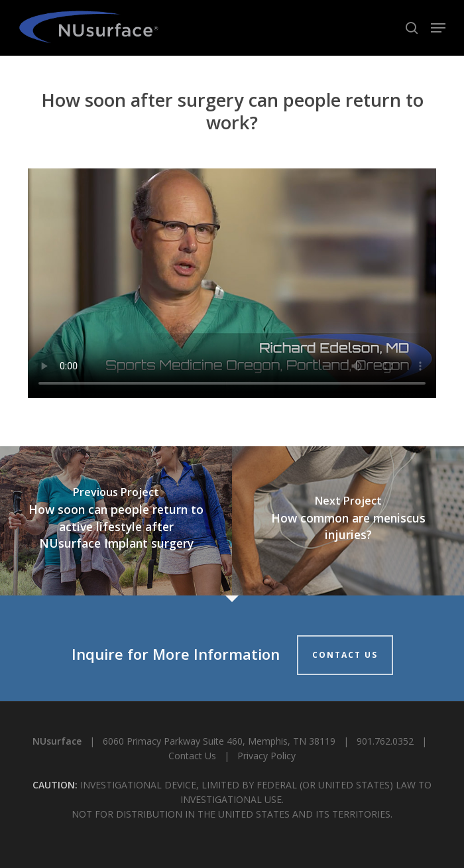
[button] (438, 28)
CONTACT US (345, 655)
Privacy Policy (266, 756)
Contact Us (192, 756)
